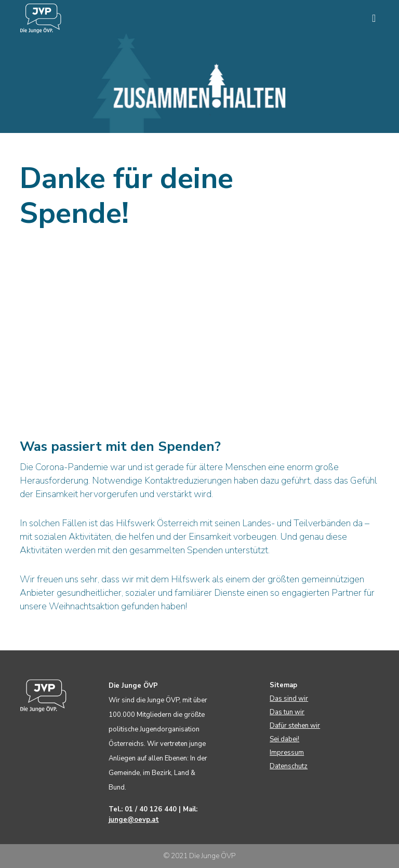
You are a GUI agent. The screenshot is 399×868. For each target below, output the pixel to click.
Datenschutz (289, 766)
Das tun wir (287, 712)
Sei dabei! (284, 739)
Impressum (287, 753)
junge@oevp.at (134, 820)
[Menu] (370, 18)
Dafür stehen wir (295, 726)
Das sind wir (289, 699)
